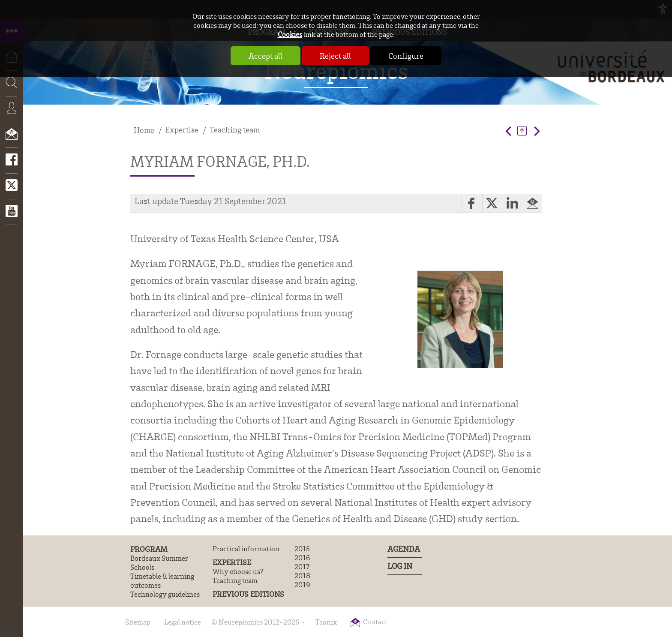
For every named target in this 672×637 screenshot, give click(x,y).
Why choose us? (238, 571)
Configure (406, 56)
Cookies (290, 34)
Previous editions (248, 594)
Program (149, 549)
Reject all (335, 56)
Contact (11, 140)
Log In (400, 566)
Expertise (182, 130)
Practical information (246, 548)
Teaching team (235, 130)
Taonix (326, 622)
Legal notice (183, 622)
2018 (302, 575)
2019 (302, 584)
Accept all (265, 56)
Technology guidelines (165, 594)
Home (144, 130)
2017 (302, 566)
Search (9, 109)
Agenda (404, 549)
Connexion (11, 114)
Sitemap (138, 622)
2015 (302, 548)
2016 (302, 557)
